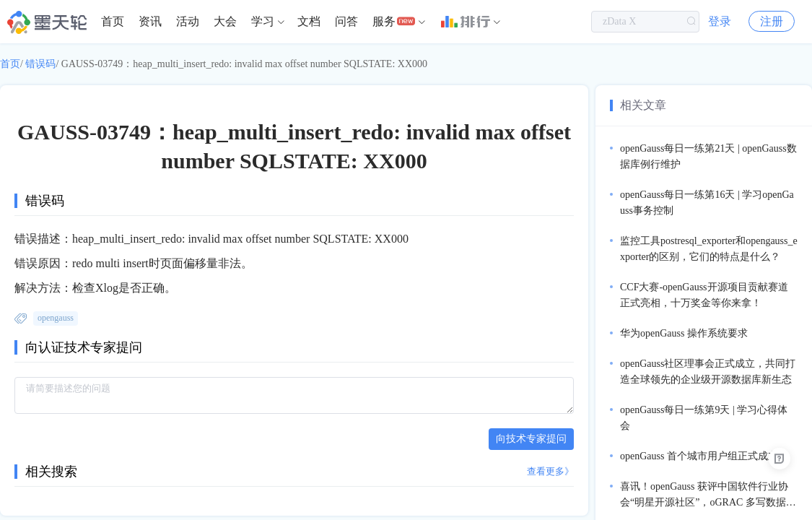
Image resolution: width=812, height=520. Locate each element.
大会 (225, 21)
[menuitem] (113, 22)
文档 (309, 21)
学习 (263, 21)
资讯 (150, 21)
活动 (188, 21)
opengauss (56, 318)
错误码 (40, 64)
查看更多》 (550, 471)
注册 (772, 21)
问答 (346, 21)
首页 (113, 21)
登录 (720, 21)
